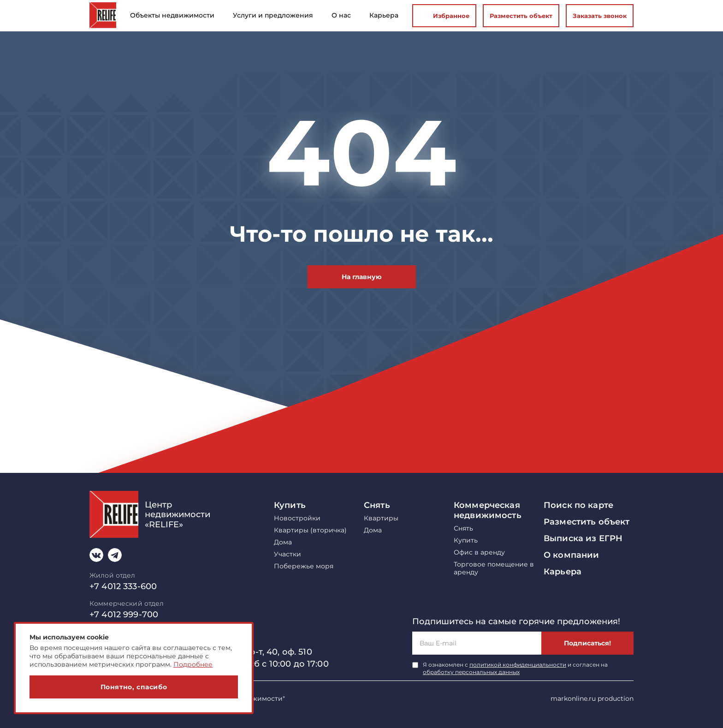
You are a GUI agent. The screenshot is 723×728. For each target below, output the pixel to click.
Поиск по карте (578, 505)
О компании (571, 555)
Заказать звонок (600, 16)
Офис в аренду (479, 552)
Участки (287, 554)
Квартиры (381, 518)
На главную (362, 277)
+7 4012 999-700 (124, 615)
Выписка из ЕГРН (583, 538)
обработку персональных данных (471, 672)
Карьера (563, 572)
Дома (283, 542)
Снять (377, 505)
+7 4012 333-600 (123, 586)
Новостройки (297, 518)
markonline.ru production (592, 698)
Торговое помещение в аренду (494, 568)
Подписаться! (587, 643)
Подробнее (193, 664)
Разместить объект (521, 16)
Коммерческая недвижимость (488, 510)
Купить (290, 505)
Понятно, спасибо (134, 687)
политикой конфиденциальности (518, 665)
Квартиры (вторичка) (310, 530)
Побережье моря (304, 566)
